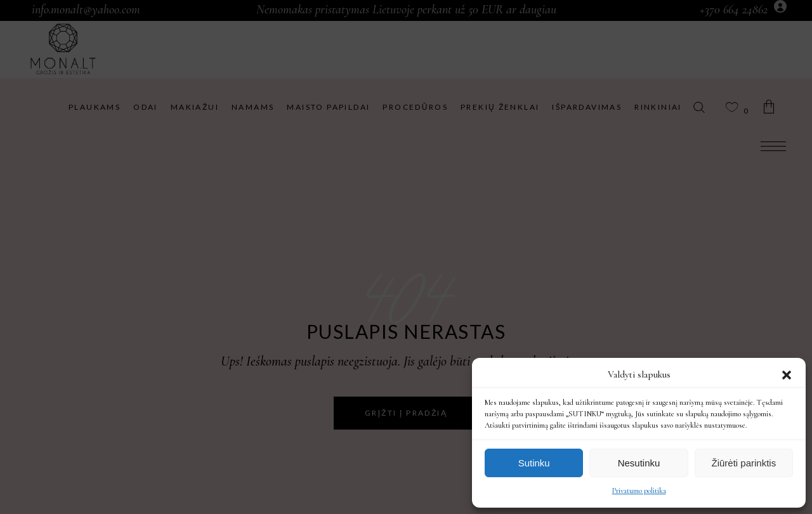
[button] (787, 375)
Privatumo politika (639, 491)
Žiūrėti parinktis (743, 463)
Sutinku (534, 463)
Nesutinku (639, 463)
